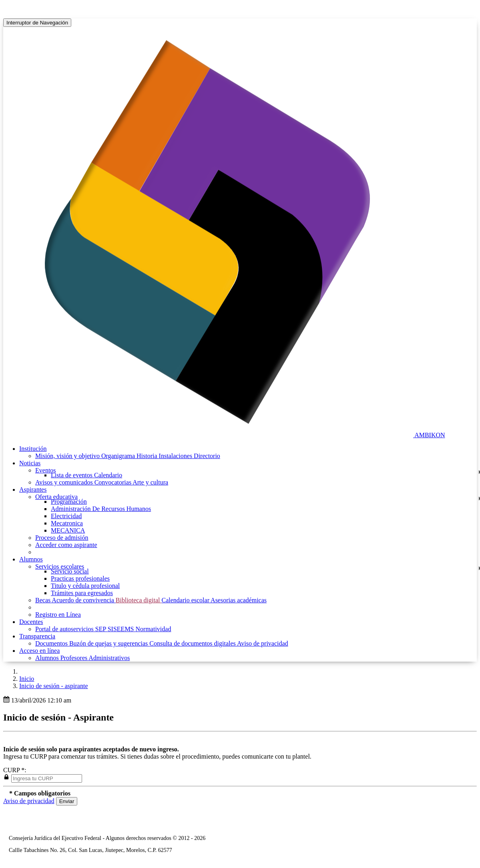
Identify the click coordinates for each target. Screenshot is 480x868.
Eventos (46, 470)
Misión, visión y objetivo (68, 456)
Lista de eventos (72, 475)
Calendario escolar (186, 600)
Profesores (75, 658)
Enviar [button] (67, 801)
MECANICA (68, 530)
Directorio (207, 456)
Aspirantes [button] (33, 490)
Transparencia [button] (37, 636)
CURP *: (15, 770)
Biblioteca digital (139, 600)
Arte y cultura (150, 482)
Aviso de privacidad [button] (29, 801)
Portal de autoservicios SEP (71, 629)
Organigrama (119, 456)
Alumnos (48, 658)
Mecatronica (67, 523)
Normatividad (154, 629)
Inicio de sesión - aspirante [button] (54, 686)
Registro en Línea (58, 615)
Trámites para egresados (82, 593)
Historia (148, 456)
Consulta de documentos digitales (193, 643)
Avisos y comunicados (65, 482)
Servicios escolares (60, 566)
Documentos (52, 643)
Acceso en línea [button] (39, 651)
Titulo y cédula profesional (85, 586)
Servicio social (70, 571)
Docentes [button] (31, 622)
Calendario (108, 475)
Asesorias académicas (239, 600)
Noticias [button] (30, 463)
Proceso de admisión (62, 538)
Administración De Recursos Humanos (101, 509)
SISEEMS (122, 629)
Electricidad (66, 516)
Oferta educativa (56, 497)
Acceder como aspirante (66, 545)
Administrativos (109, 658)
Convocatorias (114, 482)
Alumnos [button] (31, 559)
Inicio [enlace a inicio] (27, 679)
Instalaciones (177, 456)
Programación (69, 502)
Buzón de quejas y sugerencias (109, 643)
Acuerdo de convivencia (83, 600)
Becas (43, 600)
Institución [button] (33, 449)
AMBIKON (430, 435)
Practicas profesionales (80, 578)
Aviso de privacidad (263, 643)
